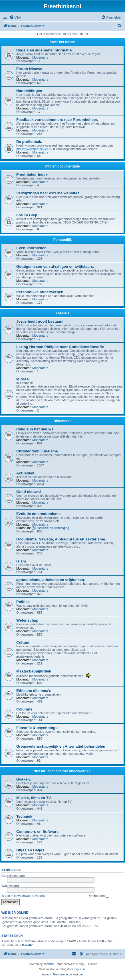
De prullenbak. (29, 142)
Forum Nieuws (29, 69)
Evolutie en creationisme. (39, 514)
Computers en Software (37, 832)
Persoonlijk (63, 240)
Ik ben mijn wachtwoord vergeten (24, 896)
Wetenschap (27, 620)
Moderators (40, 57)
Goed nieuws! (29, 492)
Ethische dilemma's (34, 691)
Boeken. (24, 779)
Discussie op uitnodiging (50, 528)
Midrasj (23, 379)
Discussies (63, 421)
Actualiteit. (26, 473)
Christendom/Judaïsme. (38, 451)
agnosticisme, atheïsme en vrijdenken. (51, 580)
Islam (21, 561)
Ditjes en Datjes (30, 850)
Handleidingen (29, 91)
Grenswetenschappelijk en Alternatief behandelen (61, 746)
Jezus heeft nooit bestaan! (40, 321)
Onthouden (99, 896)
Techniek (24, 816)
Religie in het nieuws (35, 429)
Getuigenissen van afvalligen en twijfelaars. (55, 267)
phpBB (48, 964)
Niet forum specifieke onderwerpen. (62, 771)
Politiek (23, 602)
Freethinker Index (32, 174)
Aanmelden (11, 870)
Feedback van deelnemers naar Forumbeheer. (57, 120)
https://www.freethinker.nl (34, 149)
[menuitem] (15, 17)
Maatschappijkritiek (34, 671)
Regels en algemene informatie (44, 50)
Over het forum (62, 42)
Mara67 (27, 945)
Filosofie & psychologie (37, 728)
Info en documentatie (63, 166)
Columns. (25, 709)
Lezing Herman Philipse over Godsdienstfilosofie (60, 347)
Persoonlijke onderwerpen (40, 292)
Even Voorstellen (31, 248)
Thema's (62, 313)
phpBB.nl (80, 969)
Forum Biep (27, 215)
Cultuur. (23, 642)
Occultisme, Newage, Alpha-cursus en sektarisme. (61, 539)
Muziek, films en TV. (34, 798)
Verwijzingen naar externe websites (48, 193)
